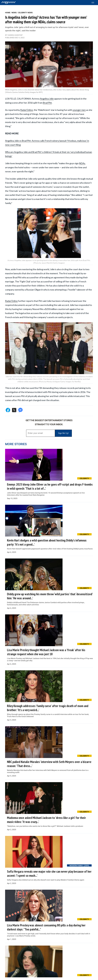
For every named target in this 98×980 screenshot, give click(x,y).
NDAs (82, 163)
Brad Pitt (47, 103)
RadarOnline (27, 110)
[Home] (8, 3)
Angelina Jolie (47, 99)
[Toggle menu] (94, 3)
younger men (79, 110)
